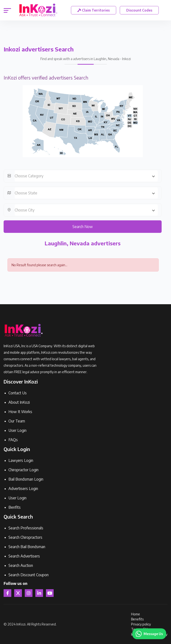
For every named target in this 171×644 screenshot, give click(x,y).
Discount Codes (139, 10)
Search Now (83, 227)
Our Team (17, 421)
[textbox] (86, 176)
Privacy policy (141, 624)
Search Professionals (26, 528)
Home (136, 614)
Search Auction (21, 565)
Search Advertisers (24, 556)
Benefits (137, 619)
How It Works (20, 412)
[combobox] (86, 176)
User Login (17, 430)
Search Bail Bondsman (27, 547)
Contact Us (18, 393)
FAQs (13, 440)
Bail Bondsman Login (26, 479)
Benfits (15, 507)
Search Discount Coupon (28, 575)
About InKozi (19, 402)
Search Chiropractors (25, 537)
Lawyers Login (21, 460)
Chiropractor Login (23, 470)
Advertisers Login (23, 489)
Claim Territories (94, 10)
